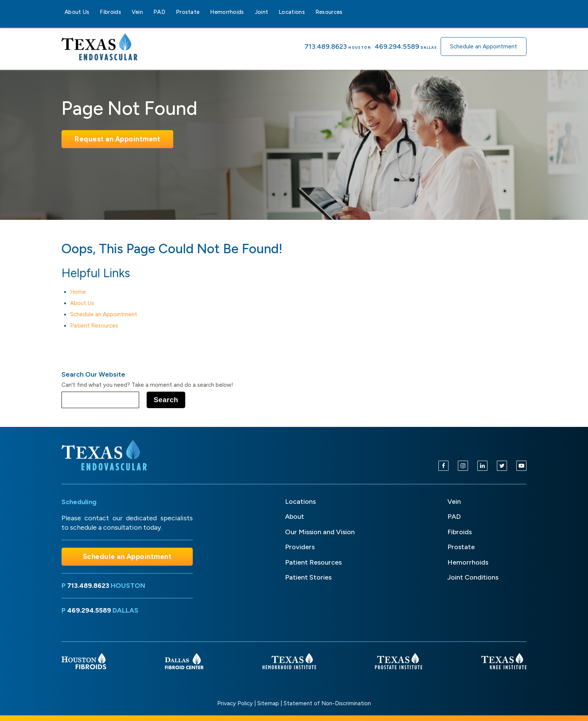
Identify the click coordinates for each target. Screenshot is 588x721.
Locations (292, 12)
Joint (262, 12)
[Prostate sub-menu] (204, 12)
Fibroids (110, 12)
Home (78, 292)
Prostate (188, 12)
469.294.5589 (397, 47)
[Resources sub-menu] (347, 12)
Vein (137, 12)
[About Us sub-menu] (94, 12)
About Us (77, 12)
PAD (159, 12)
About (295, 517)
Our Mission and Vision (320, 532)
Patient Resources (94, 326)
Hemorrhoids (227, 12)
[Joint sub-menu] (273, 12)
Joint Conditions (473, 577)
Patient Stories (308, 577)
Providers (300, 547)
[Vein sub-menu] (147, 12)
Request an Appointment (117, 139)
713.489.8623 (326, 47)
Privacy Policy (235, 703)
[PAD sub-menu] (170, 12)
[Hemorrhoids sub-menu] (249, 12)
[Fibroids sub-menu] (126, 12)
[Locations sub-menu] (309, 12)
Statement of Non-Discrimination (327, 703)
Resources (329, 12)
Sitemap (268, 703)
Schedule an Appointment (484, 47)
